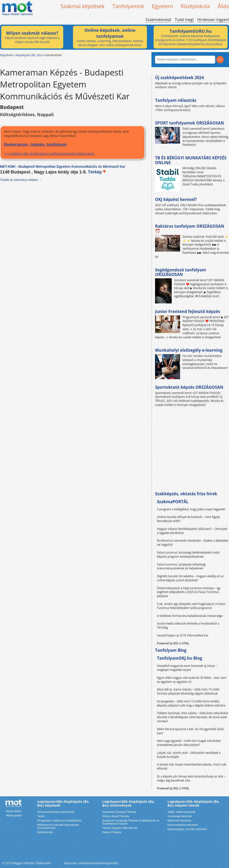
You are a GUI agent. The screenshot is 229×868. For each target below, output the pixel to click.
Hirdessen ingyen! (213, 20)
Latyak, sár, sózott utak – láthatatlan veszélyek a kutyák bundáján (189, 755)
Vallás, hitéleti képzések (181, 812)
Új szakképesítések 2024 (180, 78)
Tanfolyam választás (176, 100)
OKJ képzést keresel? (176, 199)
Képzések (6, 55)
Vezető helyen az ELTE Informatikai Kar (183, 635)
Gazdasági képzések (180, 816)
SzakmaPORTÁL (173, 502)
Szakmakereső (158, 20)
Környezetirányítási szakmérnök (56, 812)
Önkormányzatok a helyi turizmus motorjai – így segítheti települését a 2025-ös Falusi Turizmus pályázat (189, 592)
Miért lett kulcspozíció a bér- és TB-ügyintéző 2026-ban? (191, 731)
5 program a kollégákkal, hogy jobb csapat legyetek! (191, 509)
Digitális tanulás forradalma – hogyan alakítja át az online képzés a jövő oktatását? (190, 578)
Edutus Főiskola (112, 832)
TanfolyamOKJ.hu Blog (180, 658)
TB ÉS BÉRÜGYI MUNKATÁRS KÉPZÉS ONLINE (191, 160)
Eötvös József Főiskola (116, 816)
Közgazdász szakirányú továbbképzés (60, 820)
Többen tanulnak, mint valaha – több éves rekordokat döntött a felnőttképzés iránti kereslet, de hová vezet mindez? (193, 717)
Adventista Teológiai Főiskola (119, 812)
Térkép (97, 172)
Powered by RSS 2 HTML (173, 643)
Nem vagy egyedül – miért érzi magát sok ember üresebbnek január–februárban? (189, 743)
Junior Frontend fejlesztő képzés (188, 311)
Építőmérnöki (45, 832)
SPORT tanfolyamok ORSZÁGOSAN (190, 123)
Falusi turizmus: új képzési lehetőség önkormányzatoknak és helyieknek (181, 566)
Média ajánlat (14, 815)
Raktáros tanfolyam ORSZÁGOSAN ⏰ (190, 229)
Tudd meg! (184, 20)
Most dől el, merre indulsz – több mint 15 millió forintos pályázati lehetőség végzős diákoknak (188, 691)
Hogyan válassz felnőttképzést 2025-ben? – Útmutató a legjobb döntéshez (192, 531)
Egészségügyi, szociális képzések (187, 829)
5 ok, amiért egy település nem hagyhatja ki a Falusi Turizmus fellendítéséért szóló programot (191, 606)
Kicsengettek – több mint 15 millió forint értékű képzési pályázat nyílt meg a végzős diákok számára (191, 703)
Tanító (41, 816)
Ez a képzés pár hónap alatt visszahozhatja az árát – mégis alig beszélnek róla (191, 778)
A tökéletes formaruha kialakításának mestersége (190, 616)
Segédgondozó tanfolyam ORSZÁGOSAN (180, 272)
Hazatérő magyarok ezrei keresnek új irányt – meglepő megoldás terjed (187, 668)
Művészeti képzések (179, 820)
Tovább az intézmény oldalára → (21, 180)
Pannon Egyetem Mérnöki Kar (120, 828)
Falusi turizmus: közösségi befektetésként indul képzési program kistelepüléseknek (188, 555)
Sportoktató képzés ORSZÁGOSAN (189, 387)
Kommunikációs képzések (183, 825)
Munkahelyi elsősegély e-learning (189, 350)
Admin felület (14, 811)
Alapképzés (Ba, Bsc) (29, 55)
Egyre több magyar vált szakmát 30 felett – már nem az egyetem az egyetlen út (192, 680)
